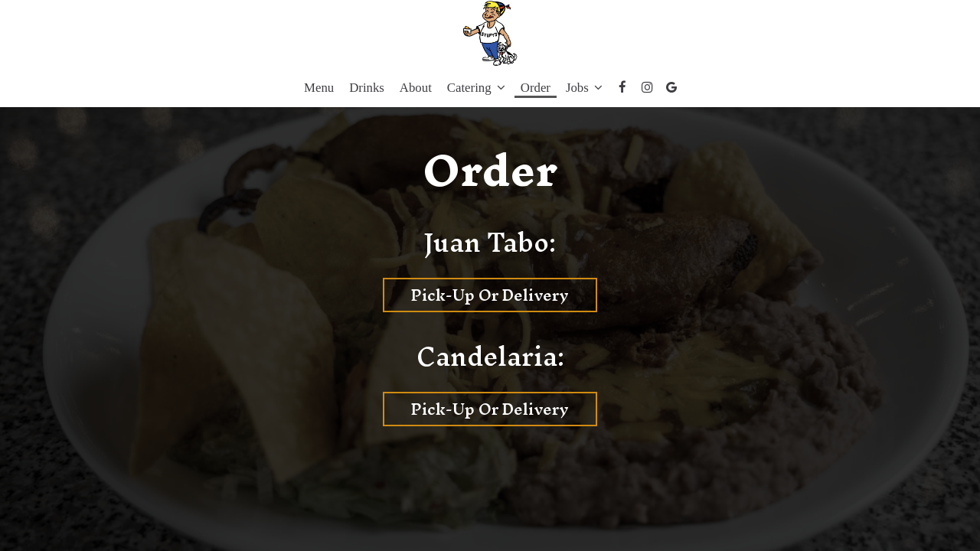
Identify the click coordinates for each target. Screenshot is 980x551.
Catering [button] (476, 88)
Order (536, 88)
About (416, 88)
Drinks (367, 88)
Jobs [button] (584, 88)
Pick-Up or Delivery (476, 295)
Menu (319, 88)
